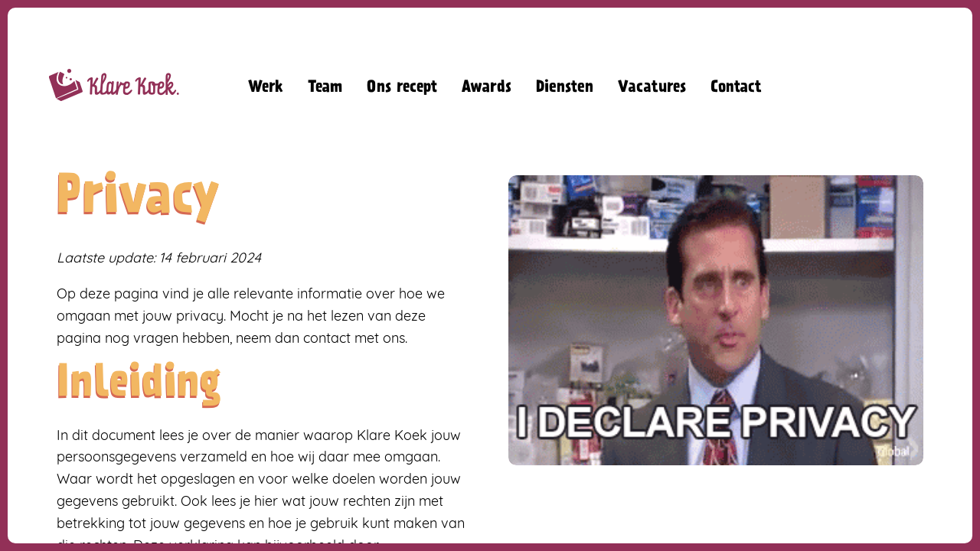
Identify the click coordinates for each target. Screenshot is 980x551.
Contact (736, 88)
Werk (266, 88)
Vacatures (652, 88)
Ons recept (402, 88)
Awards (487, 88)
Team (325, 88)
